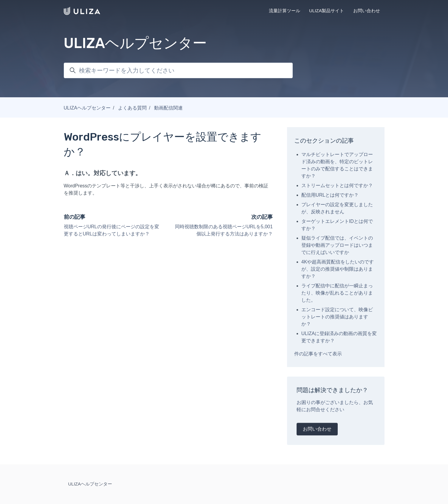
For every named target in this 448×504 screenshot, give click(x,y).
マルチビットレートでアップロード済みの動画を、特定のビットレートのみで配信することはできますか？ (337, 165)
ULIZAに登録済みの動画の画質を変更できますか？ (339, 337)
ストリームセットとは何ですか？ (337, 185)
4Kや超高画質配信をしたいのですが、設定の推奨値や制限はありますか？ (338, 269)
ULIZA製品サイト (327, 11)
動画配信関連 (168, 108)
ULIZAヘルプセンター (87, 108)
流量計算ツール (285, 11)
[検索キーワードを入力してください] (178, 70)
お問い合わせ (367, 11)
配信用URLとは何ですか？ (330, 195)
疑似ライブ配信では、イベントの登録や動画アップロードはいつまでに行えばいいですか (337, 245)
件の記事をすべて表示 (318, 354)
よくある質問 (132, 108)
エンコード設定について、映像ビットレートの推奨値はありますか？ (337, 317)
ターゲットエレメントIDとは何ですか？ (337, 225)
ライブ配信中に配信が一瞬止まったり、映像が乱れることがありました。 (337, 293)
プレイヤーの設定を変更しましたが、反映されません (337, 208)
